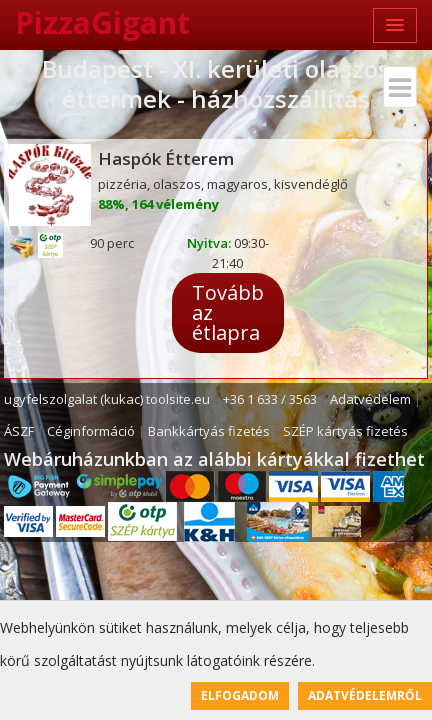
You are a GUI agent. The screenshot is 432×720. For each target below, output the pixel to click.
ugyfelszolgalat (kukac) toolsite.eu (107, 399)
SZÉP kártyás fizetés (345, 431)
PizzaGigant (102, 22)
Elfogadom (240, 695)
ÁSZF (19, 431)
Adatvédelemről (365, 695)
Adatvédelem (370, 399)
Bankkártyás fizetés (209, 431)
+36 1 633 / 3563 (270, 399)
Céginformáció (91, 431)
